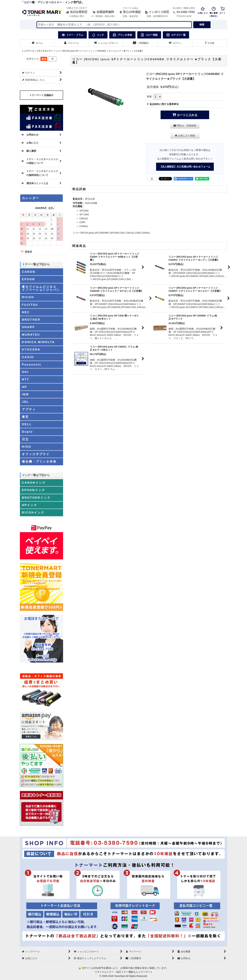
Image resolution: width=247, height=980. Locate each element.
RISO (27, 447)
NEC (26, 312)
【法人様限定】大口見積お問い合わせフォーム (185, 167)
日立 (25, 439)
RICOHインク (33, 512)
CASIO (28, 357)
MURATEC (31, 335)
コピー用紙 (149, 35)
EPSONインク (34, 490)
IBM (25, 394)
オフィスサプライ (36, 454)
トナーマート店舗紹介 (41, 95)
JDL (26, 402)
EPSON (28, 279)
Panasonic (32, 364)
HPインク (30, 505)
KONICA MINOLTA (38, 342)
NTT (26, 379)
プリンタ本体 (122, 35)
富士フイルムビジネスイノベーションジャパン (41, 288)
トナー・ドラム (72, 35)
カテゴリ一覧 (176, 35)
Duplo (27, 432)
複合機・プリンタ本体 (39, 462)
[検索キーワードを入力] (114, 25)
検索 (202, 25)
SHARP (28, 327)
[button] (210, 43)
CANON (29, 272)
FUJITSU (30, 305)
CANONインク (34, 483)
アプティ (29, 409)
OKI (25, 372)
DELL (27, 424)
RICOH (28, 297)
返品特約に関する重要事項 (163, 104)
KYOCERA (31, 349)
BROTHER (31, 320)
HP (25, 387)
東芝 (25, 417)
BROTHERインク (36, 498)
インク (98, 35)
